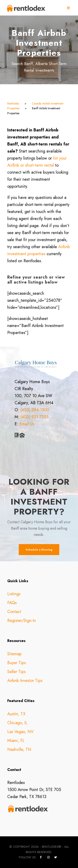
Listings (14, 594)
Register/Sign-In (22, 621)
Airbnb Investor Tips (25, 681)
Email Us (27, 424)
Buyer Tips (17, 663)
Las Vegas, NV (20, 732)
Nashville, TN (19, 750)
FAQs (12, 603)
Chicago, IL (17, 723)
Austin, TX (16, 714)
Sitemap (14, 654)
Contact (14, 612)
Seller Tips (16, 672)
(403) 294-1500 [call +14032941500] (35, 410)
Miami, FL (16, 741)
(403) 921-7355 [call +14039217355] (34, 417)
